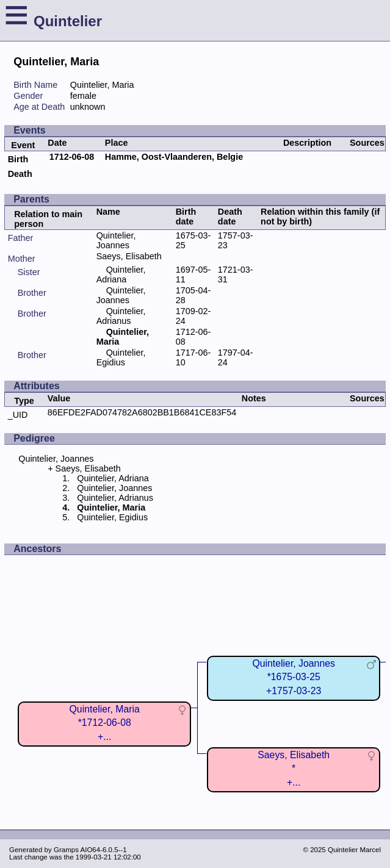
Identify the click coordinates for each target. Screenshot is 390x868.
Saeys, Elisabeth (129, 256)
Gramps (66, 850)
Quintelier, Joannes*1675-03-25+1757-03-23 (294, 677)
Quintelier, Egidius (121, 357)
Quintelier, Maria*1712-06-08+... (105, 723)
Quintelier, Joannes (116, 240)
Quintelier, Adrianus (121, 316)
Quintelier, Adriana (121, 274)
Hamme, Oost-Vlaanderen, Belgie (174, 157)
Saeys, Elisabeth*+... (294, 768)
